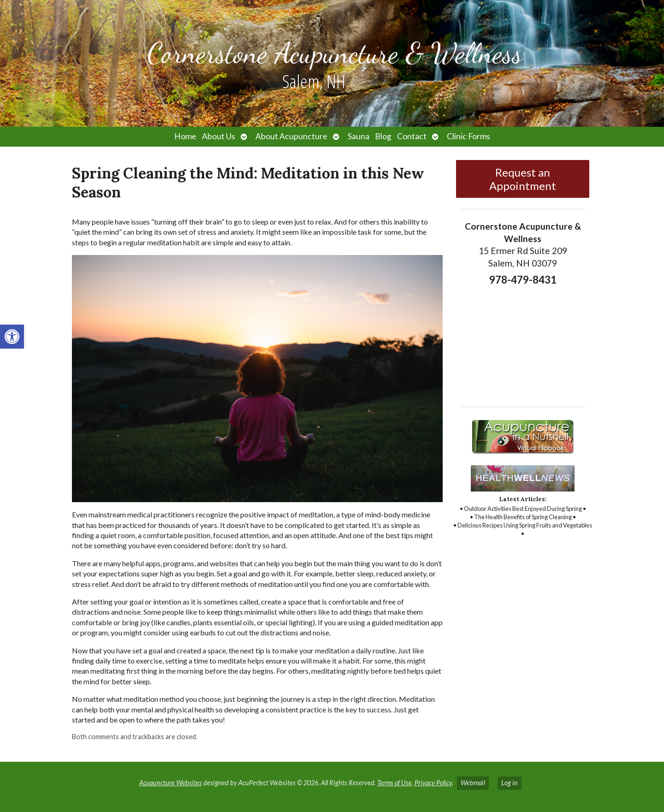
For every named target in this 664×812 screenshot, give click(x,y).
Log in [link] (510, 783)
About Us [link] (219, 136)
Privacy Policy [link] (433, 783)
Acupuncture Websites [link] (171, 783)
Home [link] (185, 136)
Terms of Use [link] (394, 783)
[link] (12, 337)
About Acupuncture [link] (291, 136)
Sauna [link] (359, 136)
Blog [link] (383, 136)
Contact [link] (412, 136)
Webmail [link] (473, 783)
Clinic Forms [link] (468, 136)
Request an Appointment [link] (523, 179)
